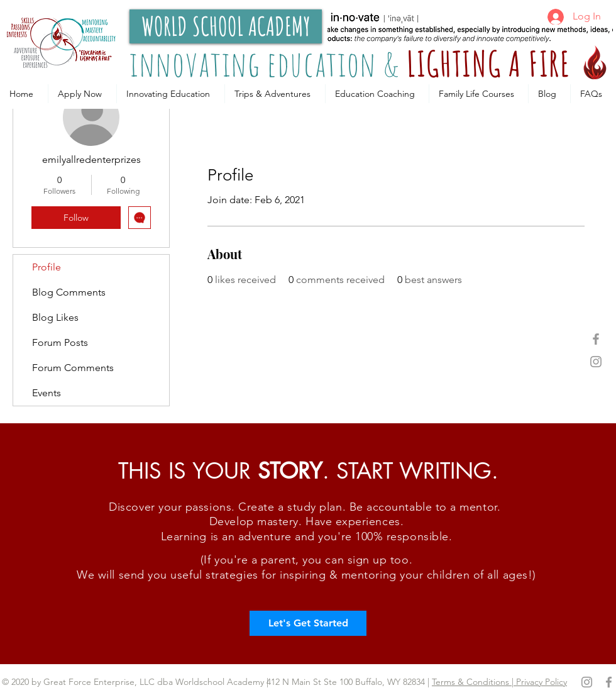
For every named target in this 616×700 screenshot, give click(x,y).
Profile (47, 267)
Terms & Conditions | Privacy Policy (499, 682)
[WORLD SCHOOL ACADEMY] (226, 26)
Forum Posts (60, 342)
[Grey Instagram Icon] (596, 362)
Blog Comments (69, 292)
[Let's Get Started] (308, 623)
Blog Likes (55, 317)
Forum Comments (73, 368)
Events (47, 393)
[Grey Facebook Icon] (596, 339)
